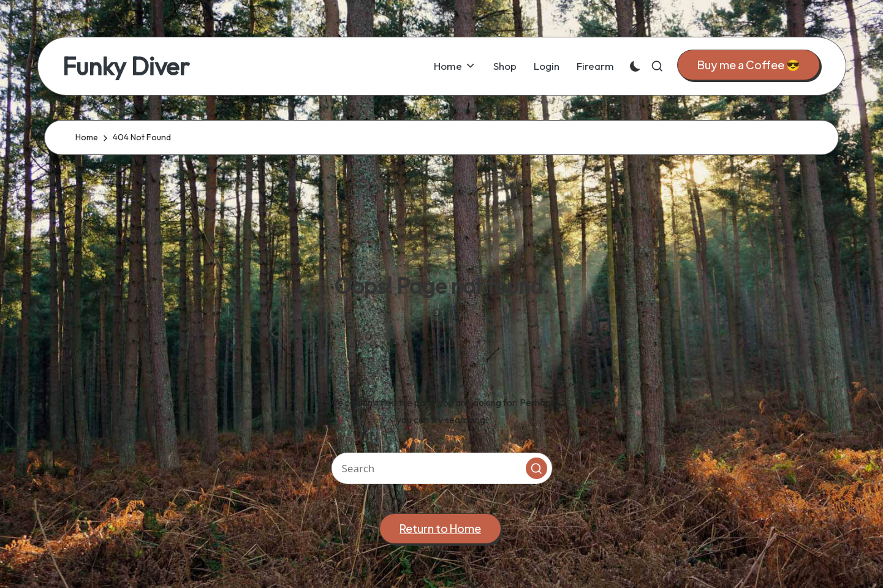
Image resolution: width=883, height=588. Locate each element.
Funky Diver (126, 66)
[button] (748, 65)
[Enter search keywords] (442, 468)
